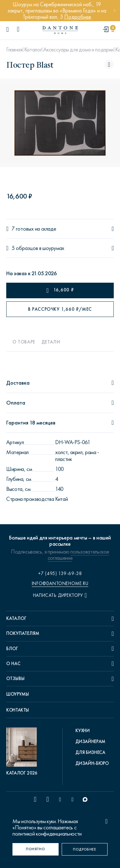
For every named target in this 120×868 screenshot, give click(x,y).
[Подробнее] (85, 849)
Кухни (82, 731)
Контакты (18, 710)
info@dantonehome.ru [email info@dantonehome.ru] (60, 583)
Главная (14, 50)
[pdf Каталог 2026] (23, 752)
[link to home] (60, 30)
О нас (13, 664)
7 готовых (23, 229)
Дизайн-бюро (92, 763)
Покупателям (23, 633)
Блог (12, 649)
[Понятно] (36, 849)
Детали (51, 342)
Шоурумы (17, 694)
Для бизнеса (90, 752)
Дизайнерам (90, 741)
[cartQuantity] (113, 30)
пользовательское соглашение (78, 555)
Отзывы (15, 679)
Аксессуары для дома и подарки (78, 50)
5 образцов (25, 248)
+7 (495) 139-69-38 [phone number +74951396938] (60, 573)
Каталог (33, 50)
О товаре (24, 342)
